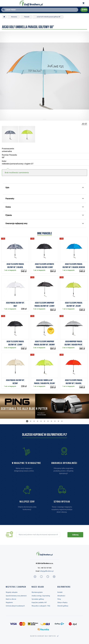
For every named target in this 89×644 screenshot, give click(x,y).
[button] (27, 421)
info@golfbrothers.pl (47, 571)
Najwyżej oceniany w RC (43, 636)
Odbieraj (75, 535)
